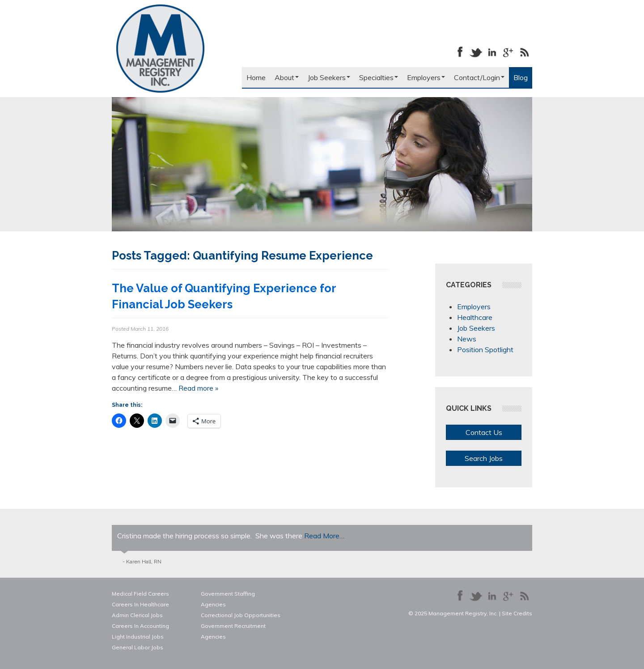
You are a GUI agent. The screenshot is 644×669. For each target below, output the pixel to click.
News (467, 339)
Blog (521, 77)
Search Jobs (484, 458)
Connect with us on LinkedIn (492, 52)
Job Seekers (329, 77)
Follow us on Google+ (508, 52)
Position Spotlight (485, 349)
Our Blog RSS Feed (524, 52)
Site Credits (517, 613)
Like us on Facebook (460, 52)
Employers (426, 77)
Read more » (198, 388)
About (287, 77)
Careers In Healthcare (140, 604)
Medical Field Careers (140, 594)
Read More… (324, 536)
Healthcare (475, 317)
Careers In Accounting (140, 626)
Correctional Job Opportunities (241, 615)
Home (256, 77)
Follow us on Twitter (476, 52)
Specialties (379, 77)
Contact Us (484, 432)
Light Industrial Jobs (138, 637)
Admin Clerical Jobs (137, 615)
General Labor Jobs (138, 647)
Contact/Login (479, 77)
